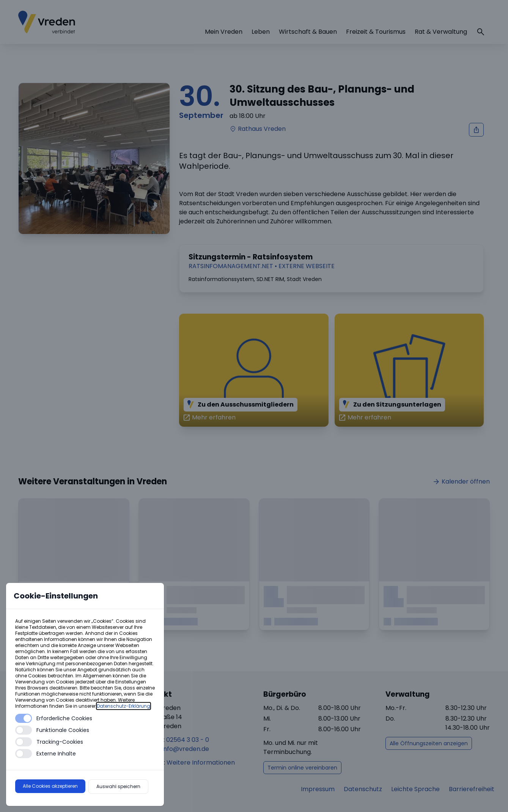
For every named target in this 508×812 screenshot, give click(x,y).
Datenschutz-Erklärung (123, 706)
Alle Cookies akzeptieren (50, 786)
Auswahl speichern (118, 786)
